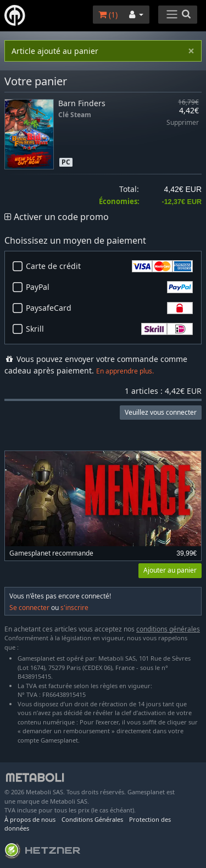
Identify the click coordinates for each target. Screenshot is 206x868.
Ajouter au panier (170, 570)
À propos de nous (30, 819)
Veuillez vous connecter (161, 412)
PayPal (109, 287)
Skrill (109, 329)
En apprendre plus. (125, 371)
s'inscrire (74, 608)
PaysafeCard (109, 308)
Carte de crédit (109, 266)
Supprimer (183, 123)
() (108, 15)
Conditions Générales (92, 819)
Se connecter (29, 608)
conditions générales (168, 629)
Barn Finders (82, 103)
